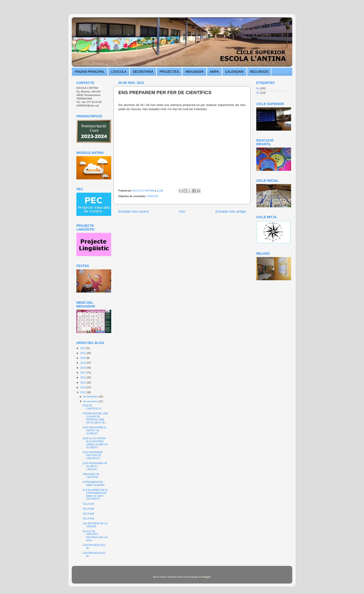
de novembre (91, 401)
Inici (182, 211)
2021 (83, 353)
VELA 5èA (88, 504)
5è (258, 88)
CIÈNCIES (153, 196)
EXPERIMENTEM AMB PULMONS (94, 483)
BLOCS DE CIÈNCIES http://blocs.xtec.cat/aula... (95, 536)
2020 (83, 358)
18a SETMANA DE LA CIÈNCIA (95, 525)
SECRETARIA (143, 72)
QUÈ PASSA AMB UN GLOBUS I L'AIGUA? (95, 466)
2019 (83, 363)
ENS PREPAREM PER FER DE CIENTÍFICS (93, 455)
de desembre (91, 396)
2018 (83, 368)
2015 (83, 383)
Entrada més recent (133, 211)
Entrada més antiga (231, 211)
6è (258, 93)
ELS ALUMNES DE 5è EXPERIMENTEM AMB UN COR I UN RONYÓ (95, 494)
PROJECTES (169, 72)
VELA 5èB (88, 509)
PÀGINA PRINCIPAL (90, 72)
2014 (83, 387)
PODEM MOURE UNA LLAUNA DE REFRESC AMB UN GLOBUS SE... (95, 418)
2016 (83, 377)
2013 (83, 392)
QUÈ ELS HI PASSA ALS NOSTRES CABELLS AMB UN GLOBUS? (95, 443)
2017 (83, 373)
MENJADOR (194, 72)
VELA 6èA (88, 518)
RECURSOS (259, 72)
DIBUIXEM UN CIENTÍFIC (91, 476)
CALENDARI (234, 72)
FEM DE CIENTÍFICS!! (92, 407)
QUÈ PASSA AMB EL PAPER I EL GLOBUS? (95, 430)
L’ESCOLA (119, 72)
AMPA (214, 72)
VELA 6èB (88, 514)
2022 (83, 348)
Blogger (206, 577)
